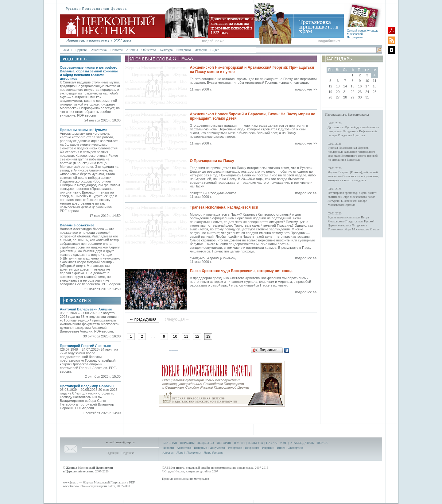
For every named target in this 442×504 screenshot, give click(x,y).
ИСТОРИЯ (224, 443)
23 (360, 92)
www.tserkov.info (74, 486)
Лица (180, 453)
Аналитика (99, 50)
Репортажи (235, 448)
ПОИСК (322, 443)
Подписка (128, 453)
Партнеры (194, 453)
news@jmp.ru (125, 442)
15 (352, 86)
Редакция (112, 453)
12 (197, 337)
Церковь (81, 50)
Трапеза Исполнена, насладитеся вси (224, 207)
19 (330, 92)
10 (175, 337)
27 (338, 97)
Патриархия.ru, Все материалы (347, 115)
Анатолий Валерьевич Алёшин (86, 309)
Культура (166, 50)
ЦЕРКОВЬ (187, 443)
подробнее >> (306, 89)
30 (360, 97)
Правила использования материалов (186, 479)
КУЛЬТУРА (256, 443)
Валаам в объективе (77, 225)
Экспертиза (296, 448)
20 (338, 92)
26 (330, 97)
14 (345, 86)
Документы (217, 448)
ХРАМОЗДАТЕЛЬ (302, 443)
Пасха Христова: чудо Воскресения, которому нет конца (241, 271)
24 (367, 92)
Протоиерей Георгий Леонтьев (85, 346)
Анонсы (132, 50)
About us (168, 453)
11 (186, 337)
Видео (215, 50)
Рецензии (268, 448)
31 (367, 97)
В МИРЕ (240, 443)
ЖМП (68, 50)
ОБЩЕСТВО (205, 443)
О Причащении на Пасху (212, 161)
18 (374, 86)
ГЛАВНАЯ (170, 443)
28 (345, 97)
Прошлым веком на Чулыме (83, 130)
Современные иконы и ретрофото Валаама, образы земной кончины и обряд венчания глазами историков (89, 73)
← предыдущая (143, 319)
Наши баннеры (213, 453)
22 (352, 92)
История (201, 50)
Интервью (183, 50)
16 (360, 86)
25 (374, 92)
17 (367, 86)
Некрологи (252, 448)
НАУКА (271, 443)
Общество (149, 50)
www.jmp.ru (71, 482)
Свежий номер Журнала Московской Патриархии (363, 34)
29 (352, 97)
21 (345, 92)
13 (338, 86)
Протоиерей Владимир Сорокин (87, 386)
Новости (116, 50)
